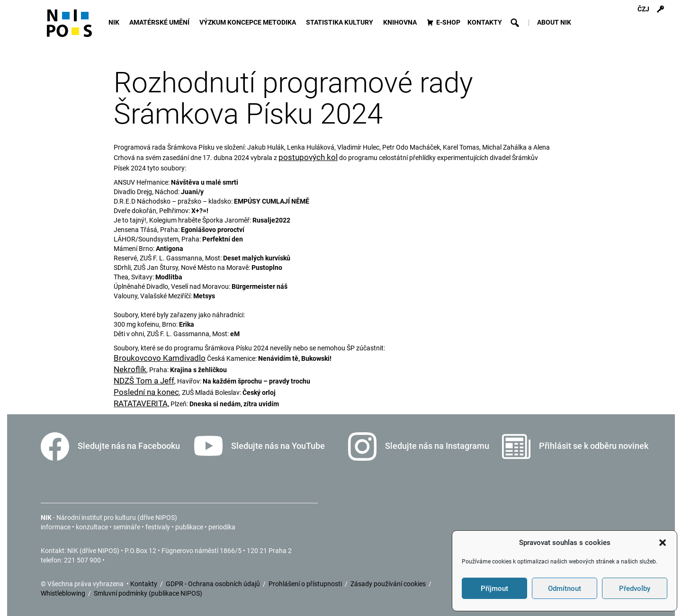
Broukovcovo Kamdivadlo (160, 358)
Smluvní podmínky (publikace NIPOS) (148, 593)
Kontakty (144, 584)
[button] (663, 543)
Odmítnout (565, 589)
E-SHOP (448, 22)
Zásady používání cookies (389, 584)
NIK (115, 22)
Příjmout (494, 589)
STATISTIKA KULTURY (341, 22)
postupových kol (308, 157)
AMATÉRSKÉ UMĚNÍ (161, 22)
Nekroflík (130, 369)
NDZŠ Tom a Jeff (144, 381)
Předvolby (635, 589)
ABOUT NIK (554, 22)
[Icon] (69, 27)
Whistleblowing (64, 593)
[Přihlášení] (660, 9)
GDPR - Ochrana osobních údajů (214, 584)
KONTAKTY (485, 22)
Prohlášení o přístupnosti (306, 584)
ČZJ (643, 9)
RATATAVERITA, (141, 403)
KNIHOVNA (401, 22)
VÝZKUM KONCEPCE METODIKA (249, 22)
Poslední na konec (146, 392)
